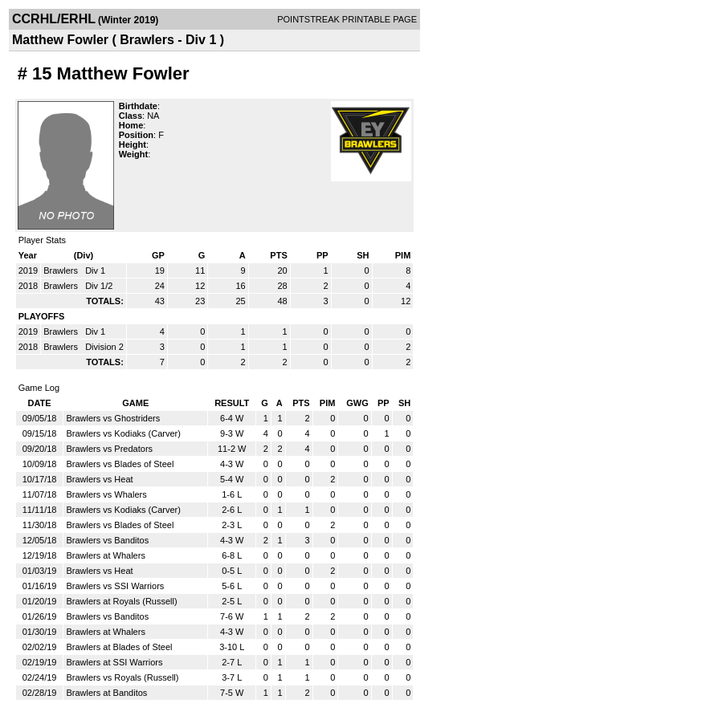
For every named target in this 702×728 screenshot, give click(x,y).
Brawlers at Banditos (106, 693)
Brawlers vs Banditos (107, 540)
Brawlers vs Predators (109, 449)
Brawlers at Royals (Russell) (121, 601)
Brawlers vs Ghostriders (113, 418)
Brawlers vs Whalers (106, 494)
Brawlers (62, 270)
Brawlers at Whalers (105, 555)
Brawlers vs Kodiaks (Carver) (123, 433)
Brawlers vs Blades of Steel (120, 464)
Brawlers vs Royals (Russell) (122, 677)
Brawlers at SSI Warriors (114, 662)
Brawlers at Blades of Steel (119, 647)
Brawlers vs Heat (99, 479)
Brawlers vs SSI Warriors (115, 586)
